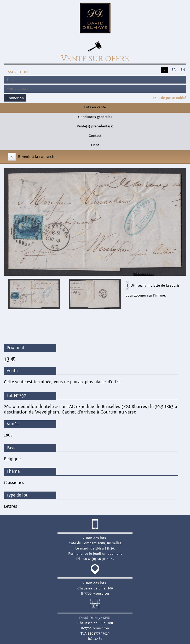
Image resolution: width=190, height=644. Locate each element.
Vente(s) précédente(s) (95, 126)
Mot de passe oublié (170, 98)
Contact (95, 136)
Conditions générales (95, 117)
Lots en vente (95, 107)
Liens (95, 145)
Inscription (17, 72)
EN (183, 70)
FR (174, 70)
